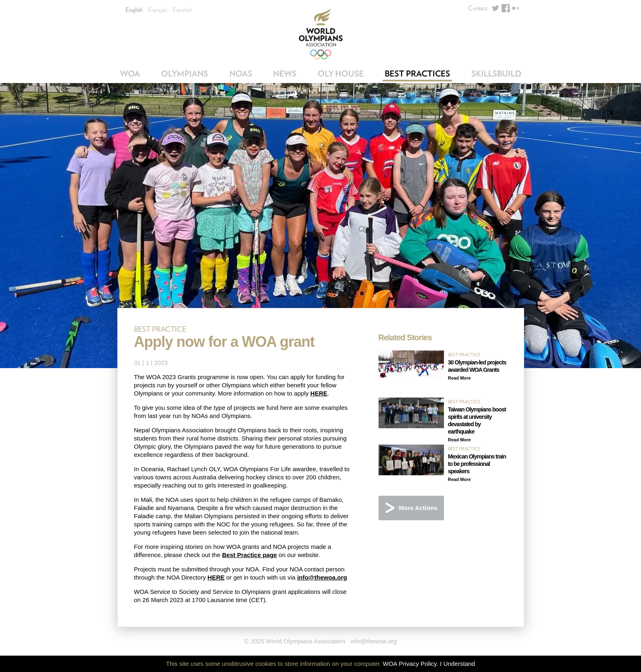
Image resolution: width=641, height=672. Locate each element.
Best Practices (417, 74)
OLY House (341, 74)
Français (158, 10)
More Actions (418, 508)
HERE (319, 393)
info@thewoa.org (322, 577)
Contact (478, 8)
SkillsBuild (496, 74)
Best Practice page (249, 555)
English (134, 10)
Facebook (506, 8)
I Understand (457, 664)
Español (182, 10)
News (285, 74)
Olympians (185, 74)
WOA (130, 74)
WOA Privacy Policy (409, 664)
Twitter (495, 8)
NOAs (241, 74)
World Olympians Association (321, 34)
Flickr (516, 8)
